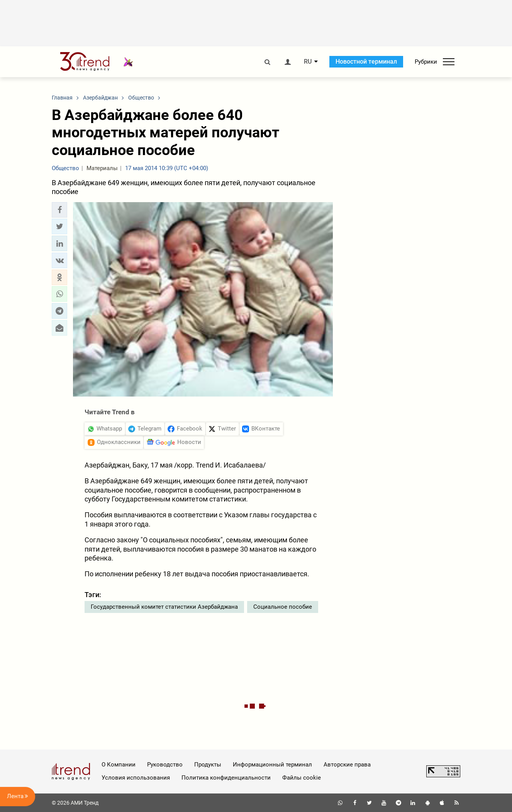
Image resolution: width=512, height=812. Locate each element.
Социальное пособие (283, 607)
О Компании (119, 765)
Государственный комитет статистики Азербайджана (164, 607)
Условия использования (136, 778)
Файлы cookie (302, 778)
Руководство (165, 765)
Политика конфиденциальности (226, 778)
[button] (59, 210)
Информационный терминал (272, 765)
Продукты (208, 765)
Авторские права (347, 765)
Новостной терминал (366, 62)
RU (308, 62)
